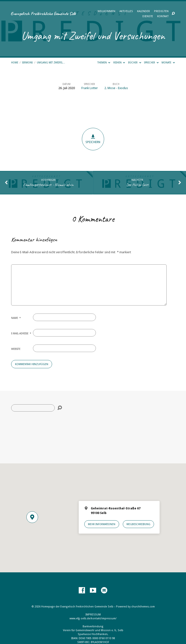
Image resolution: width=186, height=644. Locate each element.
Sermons (27, 62)
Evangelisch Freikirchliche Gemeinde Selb (43, 14)
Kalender (143, 11)
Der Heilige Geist (137, 185)
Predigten (161, 11)
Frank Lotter (90, 88)
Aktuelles (126, 11)
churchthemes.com (143, 607)
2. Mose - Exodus (116, 88)
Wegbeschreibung (138, 524)
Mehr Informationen (102, 524)
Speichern (93, 139)
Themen (104, 62)
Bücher (135, 62)
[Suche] (33, 408)
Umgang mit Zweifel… (51, 62)
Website (16, 349)
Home (15, 62)
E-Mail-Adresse (21, 333)
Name (16, 318)
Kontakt (163, 16)
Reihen (119, 62)
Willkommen (106, 11)
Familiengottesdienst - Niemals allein (48, 185)
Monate (168, 62)
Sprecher (151, 62)
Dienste (148, 16)
